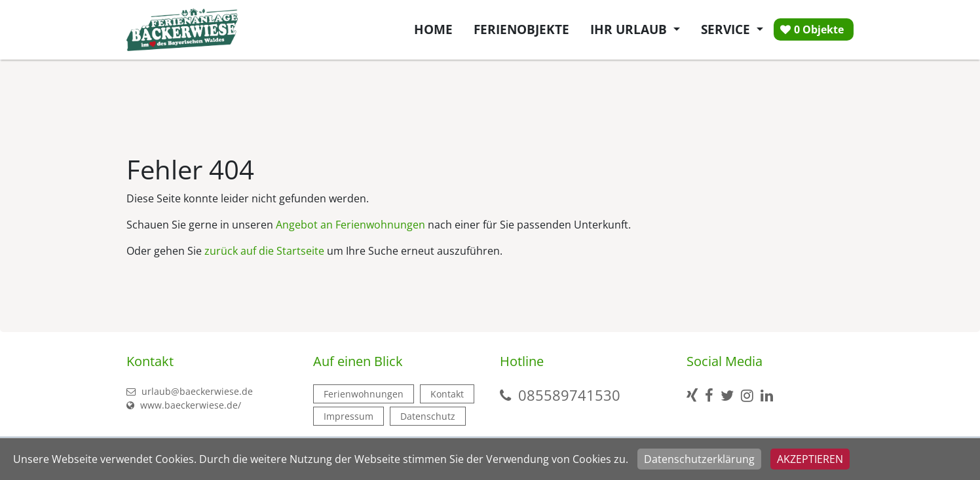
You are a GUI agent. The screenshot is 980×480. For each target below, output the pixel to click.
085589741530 (569, 395)
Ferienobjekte (521, 29)
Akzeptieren (810, 459)
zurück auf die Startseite (264, 251)
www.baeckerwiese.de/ (184, 405)
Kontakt (447, 394)
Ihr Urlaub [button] (630, 29)
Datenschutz (428, 416)
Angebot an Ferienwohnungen (350, 225)
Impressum (349, 416)
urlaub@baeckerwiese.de (190, 391)
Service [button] (727, 29)
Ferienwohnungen (364, 394)
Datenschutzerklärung (699, 459)
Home (433, 29)
